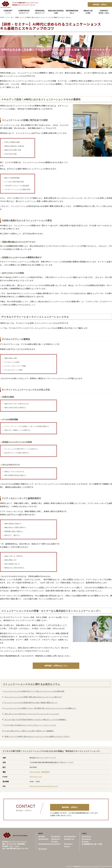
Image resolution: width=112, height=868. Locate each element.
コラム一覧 (9, 17)
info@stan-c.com (36, 776)
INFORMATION (72, 12)
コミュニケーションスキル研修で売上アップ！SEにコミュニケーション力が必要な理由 (34, 691)
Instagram (87, 839)
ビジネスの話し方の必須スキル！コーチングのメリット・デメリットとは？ (30, 725)
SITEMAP (44, 848)
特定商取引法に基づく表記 (93, 844)
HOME (2, 17)
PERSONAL (40, 12)
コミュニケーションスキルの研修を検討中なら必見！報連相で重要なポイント (31, 702)
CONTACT (104, 12)
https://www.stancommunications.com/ (44, 786)
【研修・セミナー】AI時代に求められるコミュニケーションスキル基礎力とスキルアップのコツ (37, 736)
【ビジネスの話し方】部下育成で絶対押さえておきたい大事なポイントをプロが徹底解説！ (35, 719)
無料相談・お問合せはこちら (56, 666)
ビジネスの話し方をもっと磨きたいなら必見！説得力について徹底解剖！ (29, 730)
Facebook (87, 836)
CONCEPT (8, 12)
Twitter (86, 841)
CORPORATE (24, 12)
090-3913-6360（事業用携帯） (40, 771)
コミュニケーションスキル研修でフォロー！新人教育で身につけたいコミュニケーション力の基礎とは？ (40, 708)
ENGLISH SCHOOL (56, 12)
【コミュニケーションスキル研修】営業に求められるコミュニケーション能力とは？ (33, 697)
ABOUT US (88, 12)
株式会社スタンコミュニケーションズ (86, 866)
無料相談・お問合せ (100, 4)
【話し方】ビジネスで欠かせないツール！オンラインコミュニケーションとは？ (32, 714)
